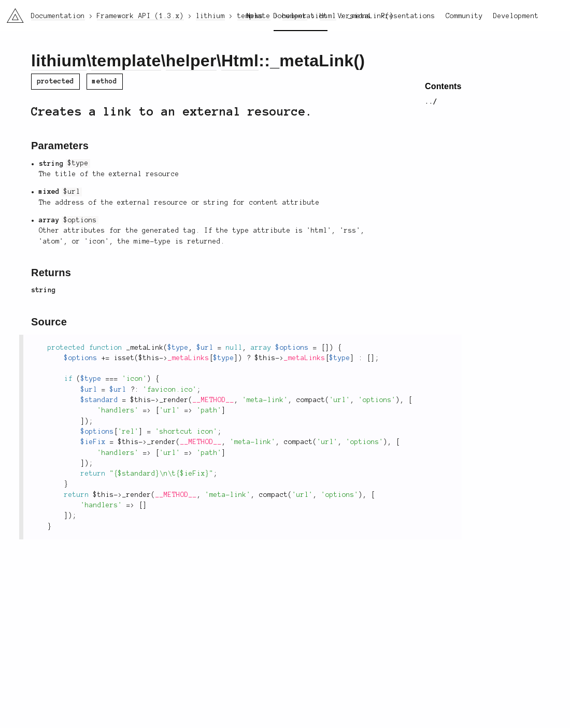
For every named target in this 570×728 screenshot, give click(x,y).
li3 (11, 12)
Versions (354, 16)
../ (431, 102)
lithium (59, 61)
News (255, 16)
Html (240, 61)
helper (191, 61)
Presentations (408, 16)
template (126, 61)
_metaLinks (189, 358)
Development (516, 16)
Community (464, 16)
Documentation (301, 16)
